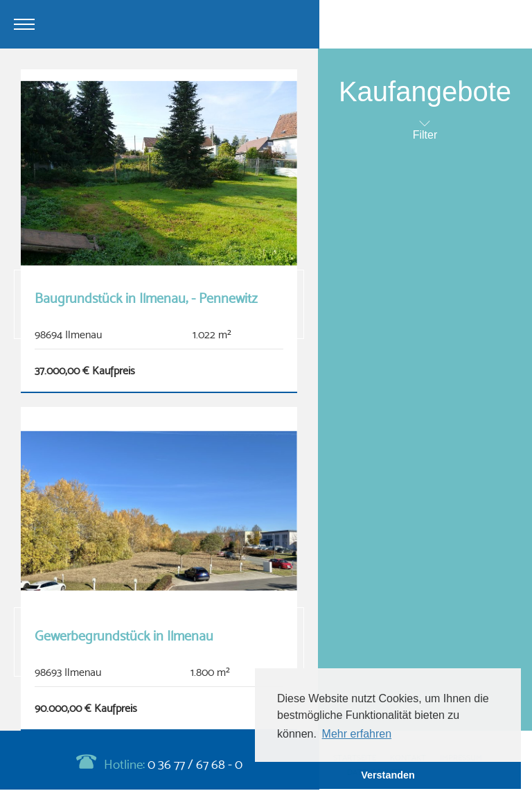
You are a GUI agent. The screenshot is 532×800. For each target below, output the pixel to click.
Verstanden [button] (388, 775)
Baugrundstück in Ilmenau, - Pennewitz (146, 298)
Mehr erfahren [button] (357, 734)
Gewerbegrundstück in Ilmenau (124, 636)
